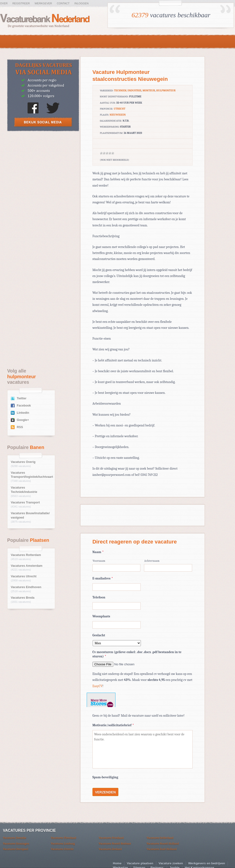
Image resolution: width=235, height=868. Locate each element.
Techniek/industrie (128, 91)
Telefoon (99, 597)
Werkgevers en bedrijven (207, 863)
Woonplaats (101, 616)
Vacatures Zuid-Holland (162, 849)
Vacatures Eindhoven (26, 587)
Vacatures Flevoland (63, 838)
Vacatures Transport (25, 502)
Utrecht (120, 109)
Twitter (22, 398)
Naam (98, 552)
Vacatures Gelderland (160, 838)
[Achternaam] (168, 568)
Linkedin (23, 413)
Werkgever (43, 3)
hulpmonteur (166, 91)
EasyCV (97, 686)
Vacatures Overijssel (15, 849)
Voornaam (99, 561)
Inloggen (81, 3)
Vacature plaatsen (140, 863)
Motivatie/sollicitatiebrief (113, 725)
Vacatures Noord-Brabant (115, 843)
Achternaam (152, 561)
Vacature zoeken (171, 863)
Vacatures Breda (23, 598)
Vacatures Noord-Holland (163, 843)
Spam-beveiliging (105, 777)
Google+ (23, 420)
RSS (20, 427)
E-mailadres (103, 578)
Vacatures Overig (23, 462)
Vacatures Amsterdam (27, 566)
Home (117, 863)
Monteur (149, 91)
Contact (63, 3)
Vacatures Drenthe (15, 838)
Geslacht (99, 635)
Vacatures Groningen (16, 843)
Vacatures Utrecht (24, 576)
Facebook (24, 406)
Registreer (21, 3)
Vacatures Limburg (63, 843)
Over (4, 3)
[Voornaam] (117, 568)
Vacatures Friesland (111, 838)
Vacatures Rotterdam (26, 555)
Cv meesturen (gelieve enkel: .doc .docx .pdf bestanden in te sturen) (137, 654)
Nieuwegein (117, 115)
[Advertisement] (43, 170)
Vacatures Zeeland (110, 849)
